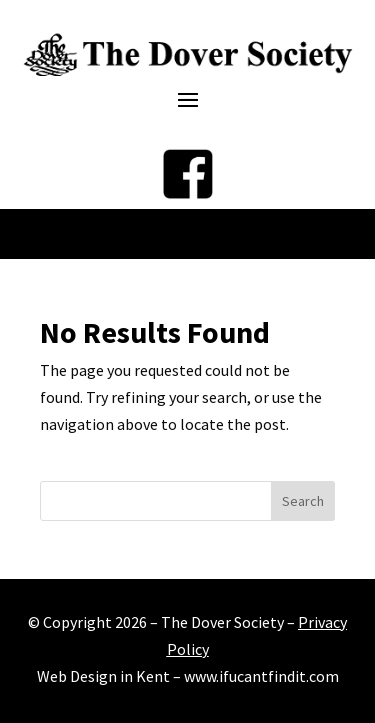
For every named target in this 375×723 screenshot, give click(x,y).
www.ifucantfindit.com (261, 676)
